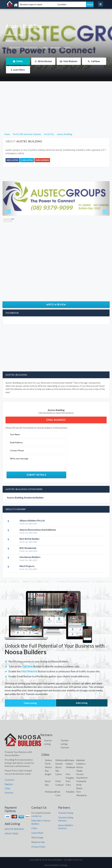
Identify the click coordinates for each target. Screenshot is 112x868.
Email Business (42, 160)
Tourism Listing (66, 813)
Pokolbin (70, 792)
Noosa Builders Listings (56, 865)
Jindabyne (71, 767)
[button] (11, 198)
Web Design (37, 837)
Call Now (94, 61)
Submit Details (36, 475)
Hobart (69, 764)
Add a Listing (13, 160)
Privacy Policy (38, 847)
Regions (9, 784)
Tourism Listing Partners (65, 744)
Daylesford (82, 778)
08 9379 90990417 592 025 (23, 47)
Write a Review (56, 305)
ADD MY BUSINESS (14, 829)
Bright (48, 774)
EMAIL (18, 61)
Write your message (19, 458)
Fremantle (81, 781)
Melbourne (61, 760)
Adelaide (80, 760)
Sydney (48, 760)
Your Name (15, 434)
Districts (9, 793)
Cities (8, 788)
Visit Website (69, 61)
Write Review (43, 61)
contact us (36, 816)
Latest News (37, 833)
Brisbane (70, 760)
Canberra (81, 764)
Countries (9, 780)
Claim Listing (27, 160)
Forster (80, 774)
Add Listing (82, 703)
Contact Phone (17, 450)
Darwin (59, 764)
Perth (48, 764)
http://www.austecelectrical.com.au (60, 47)
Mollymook (50, 792)
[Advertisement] (56, 112)
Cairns (59, 774)
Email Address (16, 442)
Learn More (18, 70)
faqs (43, 842)
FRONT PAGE (12, 834)
